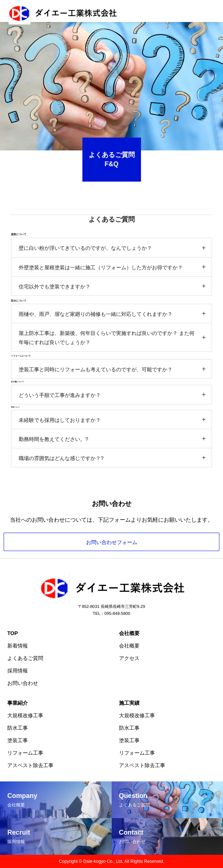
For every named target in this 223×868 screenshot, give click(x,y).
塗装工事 (18, 740)
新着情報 (18, 646)
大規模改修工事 (25, 715)
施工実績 (129, 703)
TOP (13, 633)
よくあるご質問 (25, 658)
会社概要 (129, 633)
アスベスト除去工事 (30, 765)
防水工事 (18, 728)
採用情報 (18, 671)
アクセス (129, 658)
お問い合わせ (23, 683)
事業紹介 (18, 703)
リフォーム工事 (25, 753)
